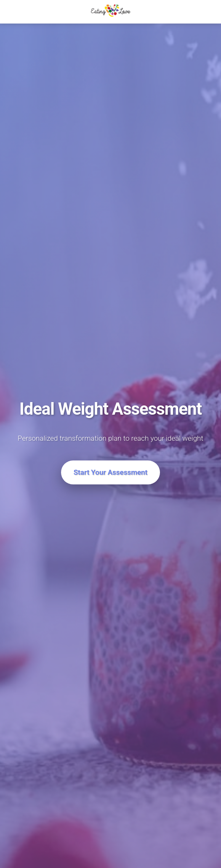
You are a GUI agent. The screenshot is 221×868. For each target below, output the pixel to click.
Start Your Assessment (111, 472)
